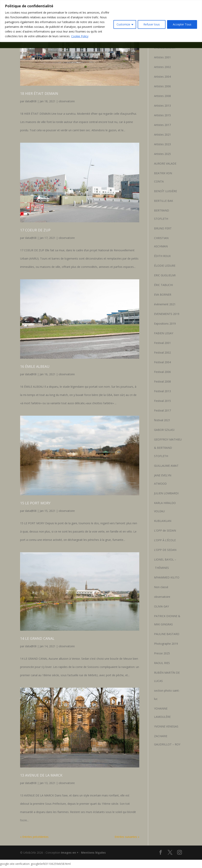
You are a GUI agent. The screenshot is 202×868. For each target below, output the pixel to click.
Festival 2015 (162, 401)
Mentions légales (93, 853)
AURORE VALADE (165, 163)
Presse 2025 (162, 653)
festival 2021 (162, 420)
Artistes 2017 (162, 125)
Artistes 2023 (162, 144)
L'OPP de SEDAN (165, 530)
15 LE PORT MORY (35, 503)
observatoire (67, 101)
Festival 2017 (162, 410)
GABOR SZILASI (164, 430)
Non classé (161, 587)
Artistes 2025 (162, 154)
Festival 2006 (162, 372)
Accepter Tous (182, 24)
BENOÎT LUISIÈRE (166, 191)
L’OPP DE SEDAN (165, 550)
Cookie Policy (80, 36)
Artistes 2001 (162, 57)
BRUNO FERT (163, 228)
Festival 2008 (162, 381)
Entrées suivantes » (127, 837)
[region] (101, 21)
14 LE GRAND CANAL (37, 638)
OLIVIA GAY (161, 606)
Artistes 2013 (162, 106)
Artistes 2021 (162, 135)
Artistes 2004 (162, 77)
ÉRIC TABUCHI (163, 285)
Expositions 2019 (165, 324)
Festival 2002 (162, 353)
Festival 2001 (162, 343)
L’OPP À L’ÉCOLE (165, 540)
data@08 (31, 101)
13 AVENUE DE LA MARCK (41, 775)
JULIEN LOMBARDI (166, 493)
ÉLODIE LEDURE (165, 266)
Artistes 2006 (162, 86)
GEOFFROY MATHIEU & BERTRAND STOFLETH (168, 448)
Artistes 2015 (162, 115)
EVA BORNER (163, 295)
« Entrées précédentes (34, 837)
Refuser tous (152, 24)
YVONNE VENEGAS (166, 726)
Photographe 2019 (166, 644)
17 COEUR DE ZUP (35, 230)
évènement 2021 (165, 304)
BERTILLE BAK (164, 201)
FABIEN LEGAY (164, 333)
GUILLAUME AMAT (166, 466)
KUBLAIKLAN (163, 521)
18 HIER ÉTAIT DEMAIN (39, 93)
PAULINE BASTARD (167, 634)
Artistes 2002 (162, 67)
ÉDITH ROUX (162, 256)
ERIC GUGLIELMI (165, 275)
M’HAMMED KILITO (167, 577)
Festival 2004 (162, 362)
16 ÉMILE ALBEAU (35, 366)
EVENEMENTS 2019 (167, 314)
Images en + (70, 853)
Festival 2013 (162, 391)
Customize (123, 24)
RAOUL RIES (162, 663)
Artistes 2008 (162, 96)
